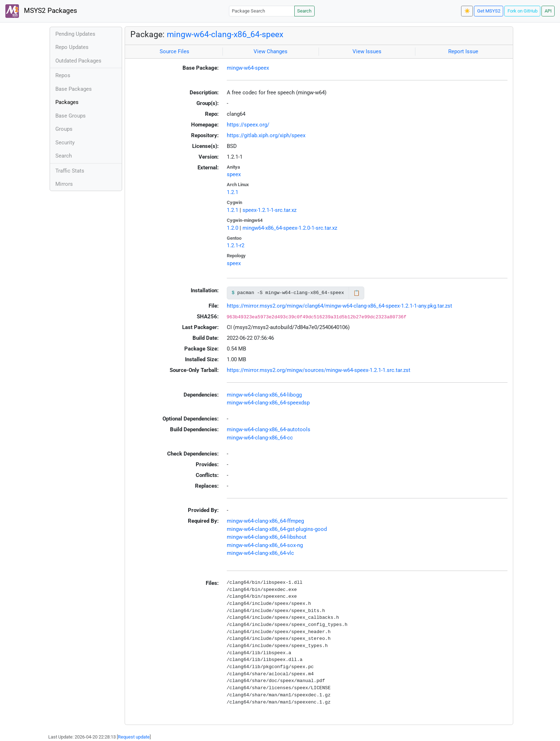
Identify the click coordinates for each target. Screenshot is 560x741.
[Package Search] (262, 11)
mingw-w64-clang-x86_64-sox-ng (265, 545)
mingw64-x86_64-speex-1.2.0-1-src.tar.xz (290, 228)
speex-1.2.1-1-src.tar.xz (269, 210)
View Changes (271, 51)
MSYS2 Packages (41, 11)
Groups (64, 129)
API (548, 11)
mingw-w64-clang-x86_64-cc (260, 438)
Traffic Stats (70, 171)
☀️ (467, 11)
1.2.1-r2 (236, 245)
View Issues (367, 51)
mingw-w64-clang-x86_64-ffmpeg (265, 521)
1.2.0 (232, 228)
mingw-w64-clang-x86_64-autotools (269, 429)
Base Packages (74, 89)
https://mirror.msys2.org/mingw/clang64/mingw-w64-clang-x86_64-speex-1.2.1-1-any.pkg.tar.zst (339, 306)
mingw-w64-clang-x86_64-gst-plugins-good (277, 529)
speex (234, 174)
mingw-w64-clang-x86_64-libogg (264, 395)
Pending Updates (75, 34)
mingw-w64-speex (248, 68)
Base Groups (71, 116)
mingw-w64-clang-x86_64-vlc (260, 553)
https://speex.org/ (248, 125)
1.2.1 (232, 192)
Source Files (174, 51)
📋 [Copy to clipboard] (357, 293)
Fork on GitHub (522, 11)
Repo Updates (72, 47)
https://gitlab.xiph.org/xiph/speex (266, 135)
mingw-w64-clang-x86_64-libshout (267, 537)
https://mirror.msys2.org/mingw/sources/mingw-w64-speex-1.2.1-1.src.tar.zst (319, 370)
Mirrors (64, 184)
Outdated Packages (78, 61)
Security (65, 143)
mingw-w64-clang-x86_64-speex (225, 34)
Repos (63, 75)
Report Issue (463, 51)
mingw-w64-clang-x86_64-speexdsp (268, 403)
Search (304, 11)
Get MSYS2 (489, 11)
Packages (67, 102)
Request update (134, 737)
